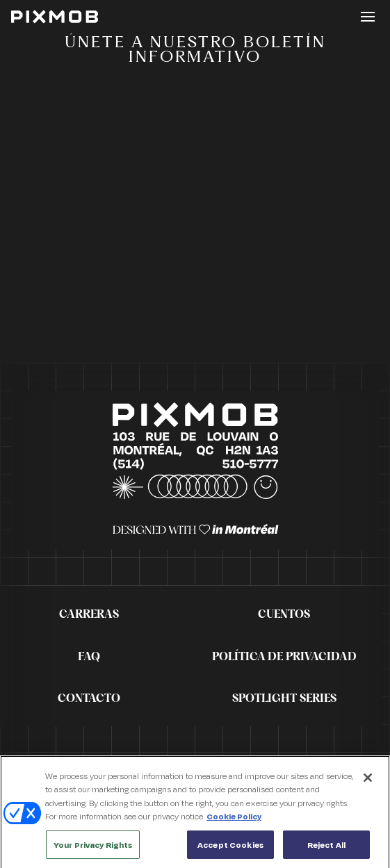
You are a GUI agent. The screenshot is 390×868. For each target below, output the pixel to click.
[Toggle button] (368, 17)
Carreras (89, 614)
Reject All (326, 849)
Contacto (89, 698)
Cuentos (284, 614)
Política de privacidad (284, 657)
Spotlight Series (284, 698)
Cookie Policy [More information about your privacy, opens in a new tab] (234, 820)
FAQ (89, 657)
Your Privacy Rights (93, 849)
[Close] (368, 781)
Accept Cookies (230, 849)
